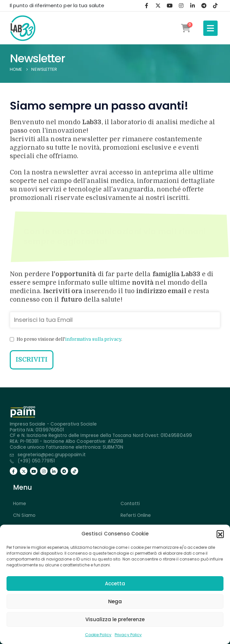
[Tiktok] (215, 6)
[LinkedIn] (193, 6)
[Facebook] (147, 6)
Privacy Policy (128, 635)
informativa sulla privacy (93, 339)
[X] (158, 6)
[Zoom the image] (23, 410)
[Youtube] (170, 6)
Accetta (115, 584)
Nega (115, 601)
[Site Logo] (23, 28)
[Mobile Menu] (210, 28)
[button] (220, 534)
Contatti (130, 504)
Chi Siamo (24, 515)
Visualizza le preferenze (115, 619)
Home (20, 504)
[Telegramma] (204, 6)
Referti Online (136, 515)
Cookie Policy (98, 635)
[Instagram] (181, 6)
